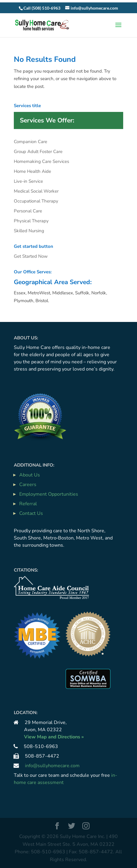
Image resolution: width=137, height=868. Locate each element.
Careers (28, 485)
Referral (28, 504)
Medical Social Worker (36, 191)
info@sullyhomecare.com (52, 766)
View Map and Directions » (54, 737)
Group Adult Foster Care (38, 152)
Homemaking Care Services (41, 161)
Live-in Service (28, 181)
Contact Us (31, 513)
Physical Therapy (31, 221)
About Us (30, 475)
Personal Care (28, 211)
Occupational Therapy (36, 201)
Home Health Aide (32, 171)
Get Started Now (31, 256)
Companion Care (30, 142)
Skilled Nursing (29, 231)
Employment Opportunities (49, 494)
